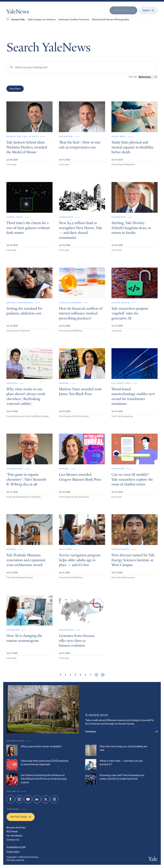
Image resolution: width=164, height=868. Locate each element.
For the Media (14, 836)
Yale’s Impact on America (41, 19)
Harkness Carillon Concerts (74, 19)
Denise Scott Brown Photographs (111, 19)
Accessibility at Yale (16, 847)
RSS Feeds (12, 831)
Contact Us (13, 840)
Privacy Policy (13, 852)
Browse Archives (16, 827)
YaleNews (18, 12)
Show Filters (15, 89)
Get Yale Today (21, 817)
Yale (153, 860)
